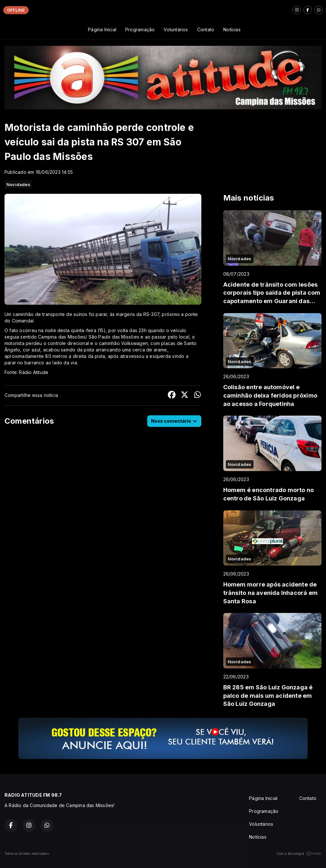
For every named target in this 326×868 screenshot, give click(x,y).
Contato (206, 30)
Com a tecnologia (299, 853)
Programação (140, 30)
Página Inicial (102, 30)
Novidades (18, 184)
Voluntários (176, 30)
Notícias (232, 30)
